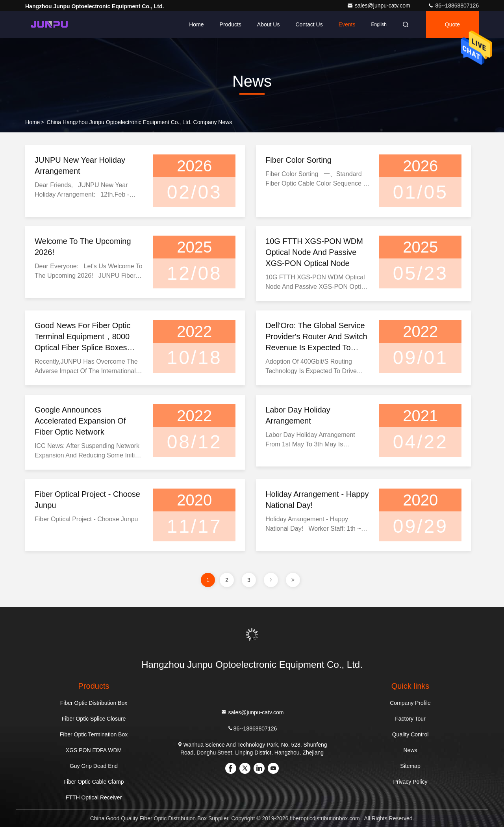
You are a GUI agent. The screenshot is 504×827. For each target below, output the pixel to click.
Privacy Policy (410, 782)
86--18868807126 (453, 6)
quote (452, 24)
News (410, 750)
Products (231, 24)
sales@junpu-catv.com (379, 6)
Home (196, 24)
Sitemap (410, 766)
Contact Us (309, 24)
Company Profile (410, 703)
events (347, 24)
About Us (269, 24)
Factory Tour (410, 719)
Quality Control (410, 734)
